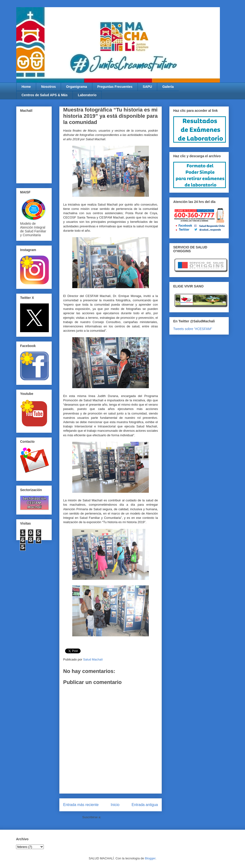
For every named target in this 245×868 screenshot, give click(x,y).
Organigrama (76, 87)
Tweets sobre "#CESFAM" (193, 329)
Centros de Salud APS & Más (45, 95)
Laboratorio (87, 95)
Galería (168, 87)
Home (26, 87)
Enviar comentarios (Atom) (120, 817)
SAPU (148, 87)
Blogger (150, 858)
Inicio (115, 805)
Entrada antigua (145, 805)
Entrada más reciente (81, 805)
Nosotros (48, 87)
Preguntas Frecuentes (115, 87)
